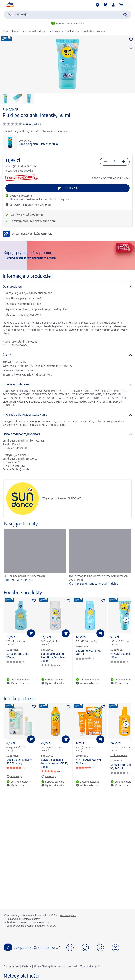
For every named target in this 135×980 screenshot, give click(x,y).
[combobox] (67, 15)
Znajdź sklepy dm (91, 967)
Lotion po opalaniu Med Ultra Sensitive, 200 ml (53, 658)
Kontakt (72, 967)
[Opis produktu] (67, 287)
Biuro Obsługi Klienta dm (49, 967)
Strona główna (11, 31)
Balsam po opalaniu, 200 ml (88, 653)
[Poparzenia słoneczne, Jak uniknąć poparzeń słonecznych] (35, 558)
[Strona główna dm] (10, 5)
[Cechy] (67, 355)
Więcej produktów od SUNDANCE (44, 499)
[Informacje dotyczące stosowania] (67, 415)
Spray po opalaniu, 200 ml (18, 656)
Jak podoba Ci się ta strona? (37, 948)
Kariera (26, 967)
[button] (129, 5)
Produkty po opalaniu (94, 31)
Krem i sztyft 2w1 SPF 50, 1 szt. (89, 762)
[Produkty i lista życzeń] (105, 5)
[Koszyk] (121, 5)
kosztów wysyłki (68, 916)
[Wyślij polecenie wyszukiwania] (125, 15)
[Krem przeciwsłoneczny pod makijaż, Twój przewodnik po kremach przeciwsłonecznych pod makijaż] (100, 558)
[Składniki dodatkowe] (67, 385)
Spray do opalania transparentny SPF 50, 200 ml (55, 764)
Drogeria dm (11, 967)
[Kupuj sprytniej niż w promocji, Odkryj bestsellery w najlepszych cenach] (67, 255)
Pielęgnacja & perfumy (34, 31)
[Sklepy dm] (97, 5)
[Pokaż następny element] (126, 620)
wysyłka (28, 171)
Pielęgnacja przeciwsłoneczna (64, 31)
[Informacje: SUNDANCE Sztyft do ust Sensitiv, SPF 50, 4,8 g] (14, 776)
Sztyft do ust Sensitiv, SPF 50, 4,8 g (19, 762)
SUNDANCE (10, 110)
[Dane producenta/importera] (67, 434)
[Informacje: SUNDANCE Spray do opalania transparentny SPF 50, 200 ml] (49, 776)
